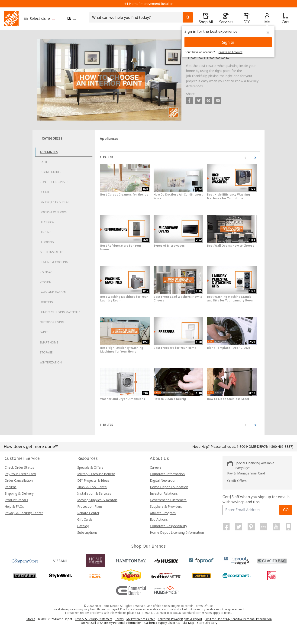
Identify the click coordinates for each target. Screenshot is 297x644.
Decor (44, 192)
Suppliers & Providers (166, 506)
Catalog (83, 526)
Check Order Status (19, 467)
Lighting (46, 302)
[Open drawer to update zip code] (76, 19)
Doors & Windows (53, 212)
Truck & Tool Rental (92, 487)
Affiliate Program (163, 513)
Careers (156, 467)
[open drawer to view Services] (226, 19)
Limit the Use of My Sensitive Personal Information (238, 619)
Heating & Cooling (54, 262)
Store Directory (207, 623)
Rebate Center (88, 513)
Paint (44, 332)
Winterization (51, 362)
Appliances (49, 152)
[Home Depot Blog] (264, 527)
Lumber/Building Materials (60, 312)
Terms (119, 619)
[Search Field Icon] (188, 17)
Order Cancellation (19, 480)
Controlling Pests (54, 182)
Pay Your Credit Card (20, 474)
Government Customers (168, 500)
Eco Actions (159, 519)
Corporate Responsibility (168, 526)
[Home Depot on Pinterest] (251, 527)
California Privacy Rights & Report (180, 619)
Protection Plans (90, 506)
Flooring (47, 242)
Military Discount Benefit (96, 474)
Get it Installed (52, 252)
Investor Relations (164, 493)
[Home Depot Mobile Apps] (289, 527)
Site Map (188, 623)
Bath (43, 162)
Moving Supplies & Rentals (97, 500)
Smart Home (49, 342)
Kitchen (45, 282)
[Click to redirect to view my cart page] (285, 19)
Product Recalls (16, 500)
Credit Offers (237, 481)
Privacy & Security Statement (94, 619)
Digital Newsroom (164, 480)
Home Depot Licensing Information (177, 532)
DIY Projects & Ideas (55, 202)
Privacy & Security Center (24, 513)
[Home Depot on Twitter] (239, 527)
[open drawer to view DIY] (247, 19)
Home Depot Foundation (169, 487)
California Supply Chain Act (162, 623)
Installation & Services (94, 493)
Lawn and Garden (53, 292)
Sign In (228, 42)
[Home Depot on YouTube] (276, 527)
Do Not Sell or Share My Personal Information (111, 623)
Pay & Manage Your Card (246, 473)
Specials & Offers (90, 467)
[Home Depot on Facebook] (226, 527)
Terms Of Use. (204, 606)
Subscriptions (87, 532)
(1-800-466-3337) (265, 446)
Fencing (46, 232)
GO (286, 510)
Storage (46, 352)
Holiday (46, 272)
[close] (268, 33)
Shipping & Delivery (19, 493)
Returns (11, 487)
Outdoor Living (52, 322)
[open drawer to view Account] (267, 19)
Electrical (47, 222)
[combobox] (137, 17)
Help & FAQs (14, 506)
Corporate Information (167, 474)
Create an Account (231, 52)
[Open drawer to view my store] (43, 19)
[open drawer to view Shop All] (206, 19)
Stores (31, 619)
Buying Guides (50, 172)
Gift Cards (85, 519)
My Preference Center (141, 619)
